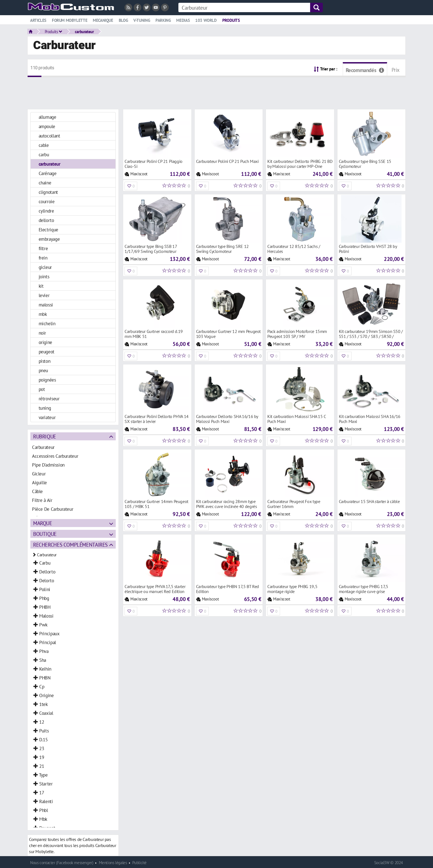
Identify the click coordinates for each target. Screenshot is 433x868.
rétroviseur (49, 399)
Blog (123, 20)
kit (41, 286)
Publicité (139, 863)
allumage (47, 117)
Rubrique (45, 436)
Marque (43, 523)
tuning (45, 408)
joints (44, 276)
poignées (47, 380)
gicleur (45, 267)
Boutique (45, 534)
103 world (206, 20)
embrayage (49, 239)
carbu (44, 154)
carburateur (84, 31)
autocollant (49, 136)
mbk (43, 314)
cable (44, 145)
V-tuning (142, 20)
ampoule (47, 126)
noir (42, 333)
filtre (43, 248)
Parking (163, 20)
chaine (45, 183)
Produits (231, 20)
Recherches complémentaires (70, 545)
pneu (43, 370)
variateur (47, 417)
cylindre (46, 211)
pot (42, 389)
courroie (47, 201)
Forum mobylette (70, 20)
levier (44, 295)
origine (45, 342)
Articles (38, 20)
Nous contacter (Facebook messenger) (62, 863)
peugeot (47, 352)
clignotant (48, 192)
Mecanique (103, 20)
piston (45, 361)
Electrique (48, 230)
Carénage (48, 173)
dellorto (46, 220)
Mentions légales (113, 863)
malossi (46, 305)
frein (43, 258)
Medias (183, 20)
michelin (47, 323)
